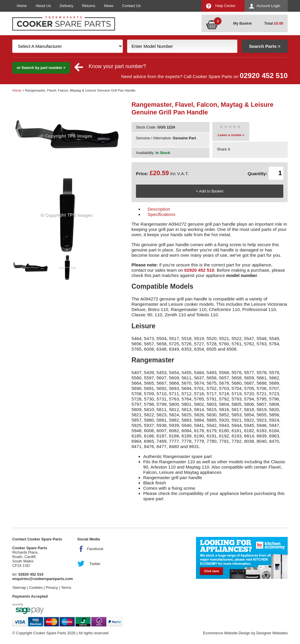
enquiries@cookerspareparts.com (43, 579)
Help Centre (225, 6)
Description (159, 209)
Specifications (162, 214)
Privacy (52, 588)
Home (22, 6)
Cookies (36, 588)
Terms (66, 588)
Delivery (67, 6)
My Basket (242, 23)
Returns (89, 6)
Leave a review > (231, 135)
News (109, 6)
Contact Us (131, 6)
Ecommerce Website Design (227, 633)
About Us (43, 6)
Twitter (95, 564)
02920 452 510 (264, 76)
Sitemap (19, 588)
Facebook (95, 549)
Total (274, 23)
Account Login (268, 6)
